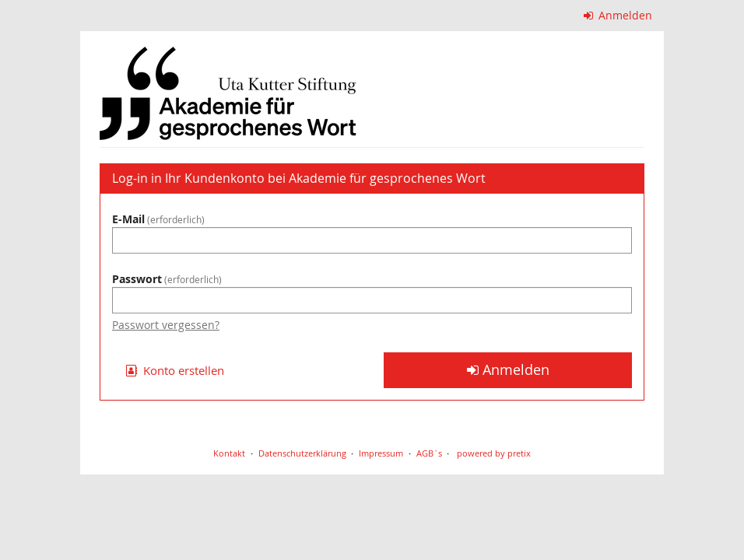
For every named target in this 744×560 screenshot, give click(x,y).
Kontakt (229, 453)
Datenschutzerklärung (302, 453)
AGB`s (429, 453)
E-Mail (158, 219)
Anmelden (618, 15)
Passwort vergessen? (166, 325)
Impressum (381, 453)
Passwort (167, 279)
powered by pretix (494, 453)
